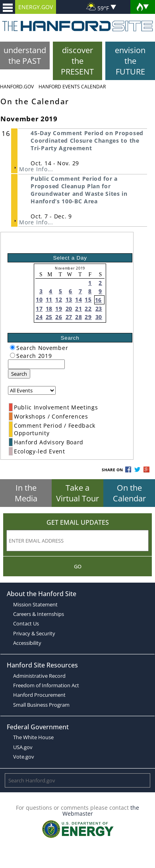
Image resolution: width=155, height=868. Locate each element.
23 (99, 309)
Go (78, 566)
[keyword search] (36, 364)
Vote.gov (24, 757)
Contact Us (26, 623)
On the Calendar (129, 493)
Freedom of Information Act (46, 685)
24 (39, 317)
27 (69, 317)
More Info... (36, 169)
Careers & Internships (39, 614)
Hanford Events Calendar (72, 87)
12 (59, 299)
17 (39, 309)
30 (99, 317)
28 (78, 317)
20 (69, 309)
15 (88, 299)
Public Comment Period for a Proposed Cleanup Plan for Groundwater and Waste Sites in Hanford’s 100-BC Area (79, 190)
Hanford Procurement (39, 695)
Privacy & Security (34, 633)
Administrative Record (39, 676)
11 (49, 299)
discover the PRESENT (77, 61)
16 (98, 300)
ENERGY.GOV (36, 7)
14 (78, 299)
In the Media (26, 493)
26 (59, 317)
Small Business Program (41, 705)
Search (19, 374)
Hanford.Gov (17, 87)
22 (88, 309)
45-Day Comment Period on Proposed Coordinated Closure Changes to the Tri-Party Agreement (87, 141)
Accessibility (27, 643)
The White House (33, 737)
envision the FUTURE (130, 61)
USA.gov (23, 747)
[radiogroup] (13, 347)
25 (49, 317)
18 (49, 309)
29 (88, 317)
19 (59, 309)
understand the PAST (25, 55)
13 (69, 299)
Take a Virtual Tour (77, 493)
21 (78, 309)
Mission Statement (35, 604)
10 (39, 299)
